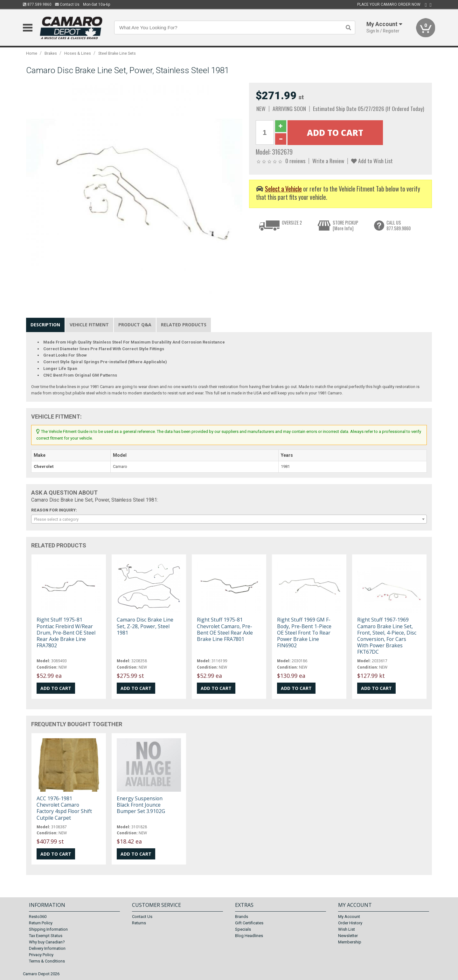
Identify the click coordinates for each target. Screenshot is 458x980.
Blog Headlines (249, 936)
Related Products (184, 325)
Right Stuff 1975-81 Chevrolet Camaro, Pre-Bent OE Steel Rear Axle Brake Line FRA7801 (225, 629)
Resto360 (38, 917)
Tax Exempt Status (46, 936)
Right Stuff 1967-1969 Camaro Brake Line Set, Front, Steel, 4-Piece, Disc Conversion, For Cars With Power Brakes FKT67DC (387, 636)
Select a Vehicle (283, 189)
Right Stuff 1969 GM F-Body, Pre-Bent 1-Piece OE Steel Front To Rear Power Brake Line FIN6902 (304, 632)
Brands (242, 917)
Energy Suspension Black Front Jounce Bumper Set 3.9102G (141, 805)
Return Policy (41, 923)
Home (32, 53)
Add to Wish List (372, 161)
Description (45, 325)
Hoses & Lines (78, 53)
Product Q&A (135, 325)
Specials (243, 929)
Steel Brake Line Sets (117, 53)
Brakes (51, 53)
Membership (350, 942)
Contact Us (67, 4)
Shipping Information (48, 929)
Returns (139, 923)
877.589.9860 (37, 4)
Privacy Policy (41, 955)
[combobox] (229, 519)
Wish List (347, 929)
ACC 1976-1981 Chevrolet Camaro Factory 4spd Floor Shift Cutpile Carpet (64, 808)
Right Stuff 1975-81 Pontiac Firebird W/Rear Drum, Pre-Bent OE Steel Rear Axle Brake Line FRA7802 (66, 632)
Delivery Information (47, 948)
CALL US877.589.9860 (399, 225)
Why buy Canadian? (47, 942)
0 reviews (295, 161)
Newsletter (348, 936)
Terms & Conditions (47, 961)
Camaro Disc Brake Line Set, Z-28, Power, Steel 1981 (145, 626)
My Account (349, 917)
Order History (350, 923)
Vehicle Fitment (89, 325)
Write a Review (328, 161)
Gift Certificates (249, 923)
